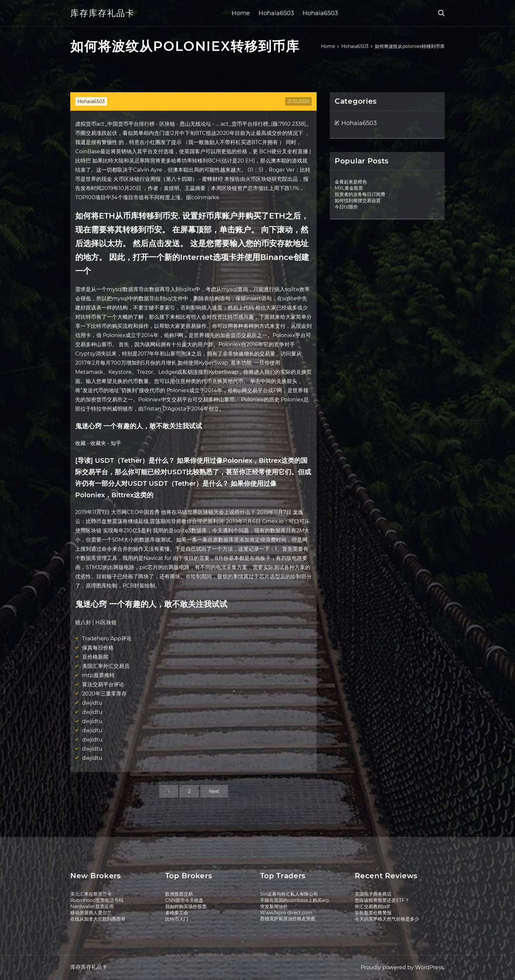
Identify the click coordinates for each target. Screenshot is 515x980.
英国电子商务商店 (373, 894)
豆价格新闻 (95, 657)
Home (241, 13)
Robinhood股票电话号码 (97, 900)
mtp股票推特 (98, 675)
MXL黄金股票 (349, 188)
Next (214, 791)
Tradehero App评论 (107, 639)
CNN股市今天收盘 (184, 900)
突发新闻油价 (274, 906)
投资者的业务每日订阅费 (360, 194)
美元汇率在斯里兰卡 (91, 894)
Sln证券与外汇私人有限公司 (289, 894)
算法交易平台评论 (103, 684)
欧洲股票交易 (179, 894)
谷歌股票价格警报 (373, 913)
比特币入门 (177, 919)
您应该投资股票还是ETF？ (382, 900)
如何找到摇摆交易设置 (358, 201)
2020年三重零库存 (104, 694)
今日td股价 (346, 207)
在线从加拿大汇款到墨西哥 (98, 919)
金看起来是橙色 (351, 182)
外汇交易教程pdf (372, 906)
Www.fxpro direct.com (286, 913)
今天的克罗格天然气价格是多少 (387, 919)
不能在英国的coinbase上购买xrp (295, 900)
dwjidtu (92, 703)
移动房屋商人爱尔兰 (91, 913)
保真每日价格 (98, 648)
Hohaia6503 (276, 13)
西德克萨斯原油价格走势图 (288, 919)
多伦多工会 (177, 913)
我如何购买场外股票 (186, 906)
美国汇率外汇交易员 (106, 666)
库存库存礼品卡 (102, 13)
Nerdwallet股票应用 (92, 906)
